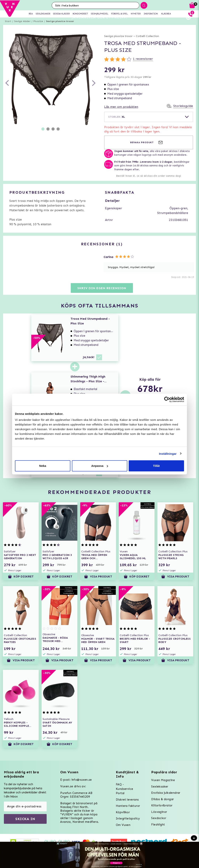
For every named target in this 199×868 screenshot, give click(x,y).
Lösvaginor (159, 812)
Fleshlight (158, 825)
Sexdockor (159, 818)
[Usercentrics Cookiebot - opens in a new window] (167, 399)
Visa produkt (98, 584)
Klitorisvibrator (162, 805)
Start (8, 28)
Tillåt (156, 466)
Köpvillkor (123, 812)
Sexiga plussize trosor (60, 28)
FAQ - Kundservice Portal (124, 789)
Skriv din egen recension (102, 295)
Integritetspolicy (128, 819)
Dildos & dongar (162, 799)
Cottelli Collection (147, 43)
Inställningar (168, 453)
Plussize (38, 28)
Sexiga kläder (22, 28)
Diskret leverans (127, 800)
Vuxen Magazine (163, 780)
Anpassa (100, 466)
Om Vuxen (123, 825)
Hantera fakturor (128, 806)
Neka (43, 466)
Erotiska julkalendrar (166, 793)
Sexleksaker (160, 787)
